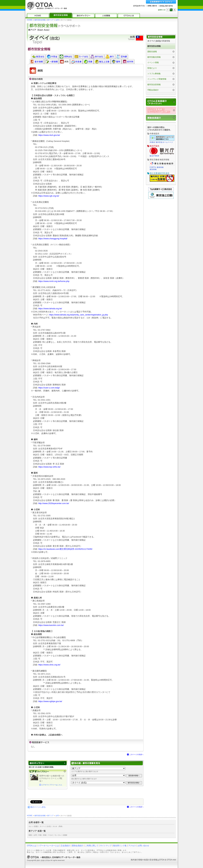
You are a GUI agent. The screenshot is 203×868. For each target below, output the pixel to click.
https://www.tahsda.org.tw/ (50, 309)
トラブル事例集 (154, 74)
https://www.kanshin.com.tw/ (51, 625)
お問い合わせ (143, 846)
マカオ (50, 835)
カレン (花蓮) (33, 826)
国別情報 (153, 169)
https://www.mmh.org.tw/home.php (54, 281)
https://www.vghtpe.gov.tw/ (50, 701)
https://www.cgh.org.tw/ (49, 196)
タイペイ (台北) (45, 826)
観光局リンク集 (120, 846)
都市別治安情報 (154, 85)
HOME (30, 20)
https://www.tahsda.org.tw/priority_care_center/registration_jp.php (78, 315)
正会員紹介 (65, 846)
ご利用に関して (92, 846)
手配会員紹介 (153, 90)
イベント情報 (153, 63)
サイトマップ (106, 846)
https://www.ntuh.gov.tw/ (49, 135)
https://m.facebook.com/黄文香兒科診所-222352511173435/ (65, 549)
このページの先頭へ (136, 754)
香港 (45, 835)
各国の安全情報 (151, 860)
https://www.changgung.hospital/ (53, 239)
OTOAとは (32, 846)
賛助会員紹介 (78, 846)
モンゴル (58, 835)
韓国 (30, 835)
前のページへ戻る (38, 807)
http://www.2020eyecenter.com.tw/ (54, 503)
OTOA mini (171, 860)
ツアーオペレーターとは (48, 846)
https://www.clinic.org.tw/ (49, 665)
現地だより (152, 68)
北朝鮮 (65, 835)
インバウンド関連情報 (157, 79)
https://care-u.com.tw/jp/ (49, 388)
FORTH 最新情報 (157, 167)
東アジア (50, 20)
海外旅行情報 (136, 860)
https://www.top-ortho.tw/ (49, 467)
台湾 (57, 20)
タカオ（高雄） (58, 826)
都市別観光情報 (154, 57)
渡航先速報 (152, 52)
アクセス (132, 846)
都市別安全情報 (40, 20)
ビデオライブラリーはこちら (52, 785)
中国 (40, 835)
